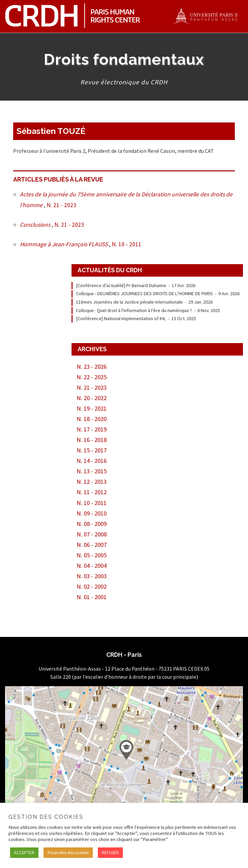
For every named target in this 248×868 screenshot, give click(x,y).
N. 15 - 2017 (92, 450)
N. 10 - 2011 (127, 244)
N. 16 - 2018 (92, 440)
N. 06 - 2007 (92, 545)
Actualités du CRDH (110, 270)
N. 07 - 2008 (92, 534)
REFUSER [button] (110, 853)
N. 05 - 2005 (92, 555)
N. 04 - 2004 (92, 566)
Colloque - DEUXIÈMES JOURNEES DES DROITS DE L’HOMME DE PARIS (144, 293)
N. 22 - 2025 (92, 377)
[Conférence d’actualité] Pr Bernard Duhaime (121, 285)
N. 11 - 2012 (92, 492)
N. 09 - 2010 (92, 513)
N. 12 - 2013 (92, 482)
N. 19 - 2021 (92, 408)
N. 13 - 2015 (92, 471)
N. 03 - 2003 (92, 576)
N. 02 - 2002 (92, 586)
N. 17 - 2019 (92, 429)
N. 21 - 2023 (61, 205)
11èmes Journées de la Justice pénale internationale (129, 302)
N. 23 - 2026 (92, 367)
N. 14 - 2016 (92, 461)
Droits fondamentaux (124, 59)
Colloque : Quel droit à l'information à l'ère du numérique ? (134, 310)
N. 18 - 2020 (92, 419)
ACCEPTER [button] (24, 853)
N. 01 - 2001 (92, 597)
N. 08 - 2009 (92, 524)
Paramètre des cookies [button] (68, 853)
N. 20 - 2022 (92, 398)
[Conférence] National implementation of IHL (121, 318)
